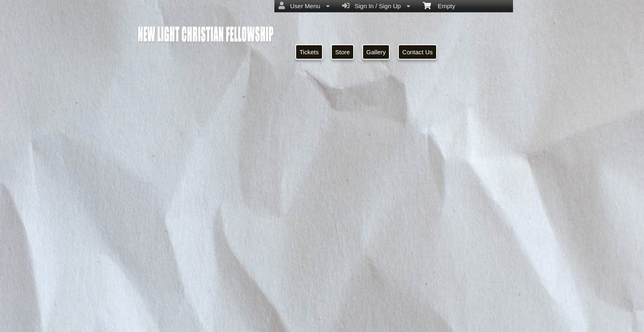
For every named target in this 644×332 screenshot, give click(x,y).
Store (343, 52)
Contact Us (417, 52)
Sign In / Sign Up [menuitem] (376, 6)
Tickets (309, 52)
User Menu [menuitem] (304, 6)
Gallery (376, 52)
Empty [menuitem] (439, 5)
